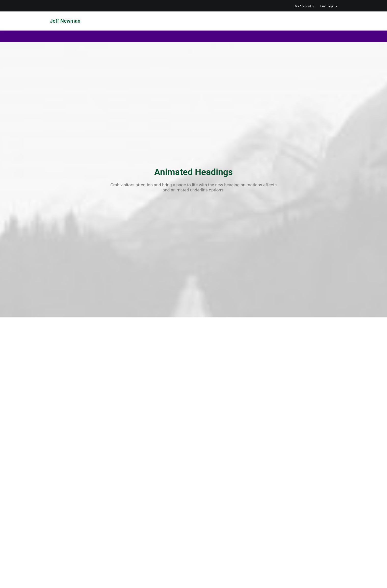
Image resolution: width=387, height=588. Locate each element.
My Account (304, 6)
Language (328, 6)
